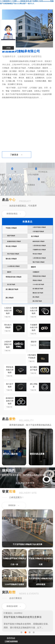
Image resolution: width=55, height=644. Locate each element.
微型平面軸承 (11, 236)
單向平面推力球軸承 (13, 254)
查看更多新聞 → (14, 606)
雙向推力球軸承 (11, 259)
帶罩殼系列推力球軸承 (14, 277)
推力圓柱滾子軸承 (12, 289)
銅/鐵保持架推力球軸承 (14, 241)
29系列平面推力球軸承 (39, 227)
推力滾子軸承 (11, 284)
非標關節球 (36, 272)
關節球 (33, 267)
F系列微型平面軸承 (38, 231)
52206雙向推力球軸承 (13, 266)
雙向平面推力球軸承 (39, 262)
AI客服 (8, 48)
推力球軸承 (35, 236)
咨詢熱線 (7, 483)
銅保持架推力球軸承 (39, 241)
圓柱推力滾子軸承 (38, 293)
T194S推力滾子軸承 (38, 284)
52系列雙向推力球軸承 (39, 258)
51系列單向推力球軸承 (39, 246)
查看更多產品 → (14, 214)
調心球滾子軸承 (37, 301)
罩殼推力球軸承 (37, 280)
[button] (21, 632)
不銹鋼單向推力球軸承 (39, 250)
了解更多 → (16, 155)
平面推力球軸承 (11, 228)
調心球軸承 (10, 298)
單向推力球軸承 (11, 246)
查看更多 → (14, 505)
